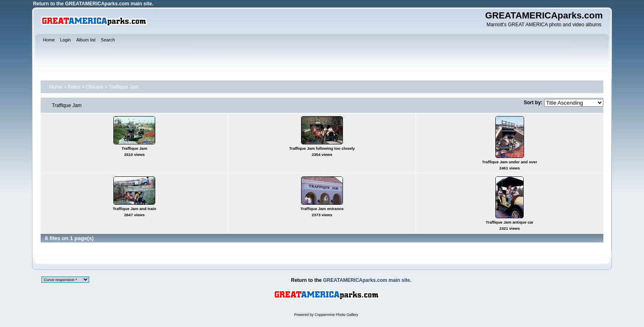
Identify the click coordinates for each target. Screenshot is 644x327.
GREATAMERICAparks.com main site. (109, 4)
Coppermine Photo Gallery (336, 315)
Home (55, 87)
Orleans (94, 87)
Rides (74, 87)
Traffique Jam (124, 87)
